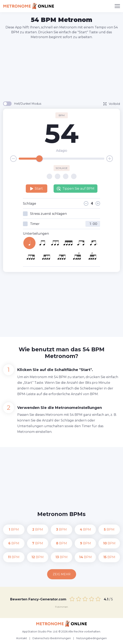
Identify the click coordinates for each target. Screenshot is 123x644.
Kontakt (22, 638)
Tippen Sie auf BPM (76, 189)
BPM (14, 529)
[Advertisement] (63, 70)
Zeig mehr (62, 574)
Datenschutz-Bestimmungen (52, 638)
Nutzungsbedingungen (92, 638)
